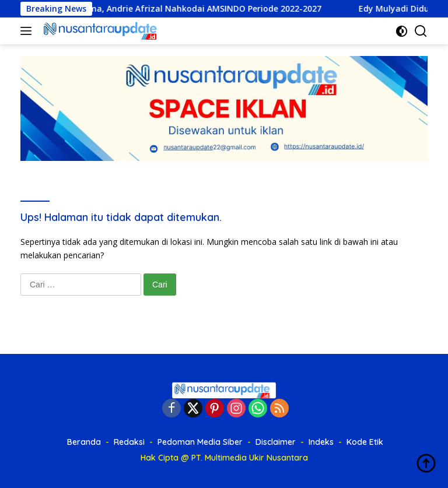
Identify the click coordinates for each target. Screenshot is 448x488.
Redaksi (129, 442)
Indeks (321, 442)
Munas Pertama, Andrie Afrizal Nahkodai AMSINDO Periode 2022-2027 (183, 9)
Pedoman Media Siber (200, 442)
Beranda (84, 442)
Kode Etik (365, 442)
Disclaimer (276, 442)
